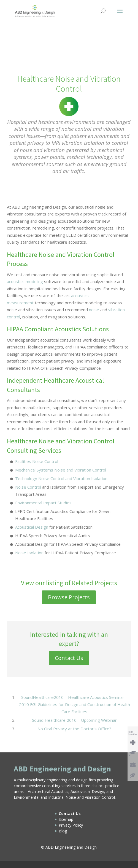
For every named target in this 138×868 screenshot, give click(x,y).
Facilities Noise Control (37, 461)
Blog (63, 831)
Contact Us (69, 658)
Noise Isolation (29, 553)
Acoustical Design (32, 527)
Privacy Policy (71, 825)
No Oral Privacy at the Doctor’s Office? (74, 729)
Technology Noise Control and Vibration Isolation (61, 478)
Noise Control (28, 487)
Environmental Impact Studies (43, 503)
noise (94, 310)
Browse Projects (69, 597)
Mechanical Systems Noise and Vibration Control (61, 470)
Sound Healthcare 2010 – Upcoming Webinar (74, 720)
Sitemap (66, 819)
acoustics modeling (25, 281)
